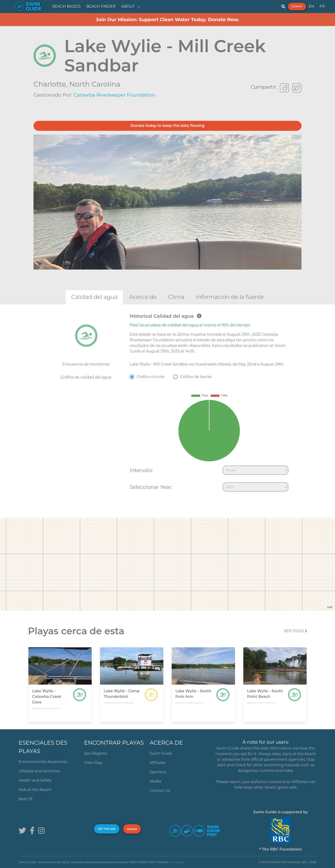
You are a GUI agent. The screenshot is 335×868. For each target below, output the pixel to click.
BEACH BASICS (67, 6)
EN (312, 6)
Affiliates (157, 763)
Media (155, 781)
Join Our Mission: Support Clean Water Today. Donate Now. (168, 20)
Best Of (25, 799)
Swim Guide (161, 753)
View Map (93, 763)
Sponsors (158, 772)
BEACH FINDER (101, 6)
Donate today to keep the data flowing (167, 126)
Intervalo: (141, 470)
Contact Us (160, 791)
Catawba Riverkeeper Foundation (114, 95)
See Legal (177, 862)
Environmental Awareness (43, 762)
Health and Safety (35, 780)
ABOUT (128, 6)
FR (322, 6)
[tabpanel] (167, 404)
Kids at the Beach (35, 790)
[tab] (94, 297)
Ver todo (295, 631)
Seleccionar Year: (151, 487)
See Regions (96, 753)
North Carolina (95, 84)
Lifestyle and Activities (39, 771)
